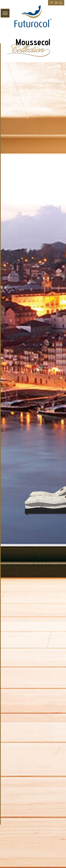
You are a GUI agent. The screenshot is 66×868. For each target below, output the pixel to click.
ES (61, 3)
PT (52, 3)
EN (56, 3)
